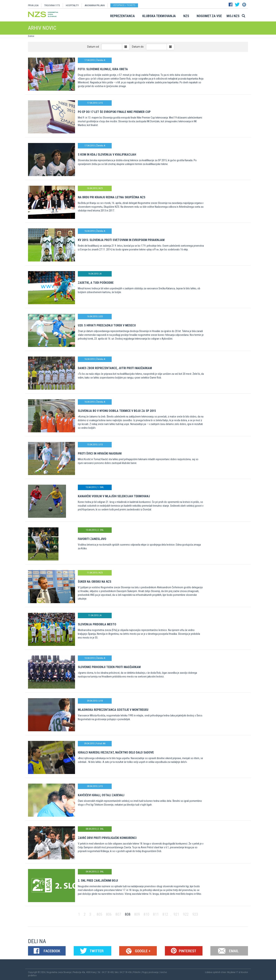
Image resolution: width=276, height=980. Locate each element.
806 (109, 914)
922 (186, 914)
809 (137, 914)
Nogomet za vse (209, 16)
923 (195, 914)
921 (176, 914)
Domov (31, 36)
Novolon (244, 972)
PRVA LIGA (33, 5)
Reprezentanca (122, 16)
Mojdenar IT (233, 972)
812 (165, 914)
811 (156, 914)
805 (99, 914)
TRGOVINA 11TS (52, 5)
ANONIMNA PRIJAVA (95, 5)
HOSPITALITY (72, 5)
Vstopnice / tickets (124, 5)
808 (128, 914)
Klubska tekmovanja (159, 16)
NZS (186, 16)
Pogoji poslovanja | (151, 972)
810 (146, 914)
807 (118, 914)
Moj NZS (233, 16)
